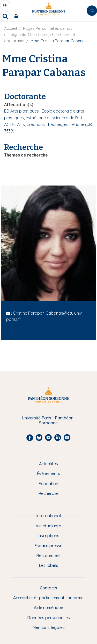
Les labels (48, 565)
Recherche (48, 493)
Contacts (48, 588)
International (48, 516)
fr (5, 6)
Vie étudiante (48, 526)
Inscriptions (48, 536)
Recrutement (48, 556)
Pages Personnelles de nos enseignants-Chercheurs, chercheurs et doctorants (40, 35)
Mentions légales (48, 627)
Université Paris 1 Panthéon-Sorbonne (48, 420)
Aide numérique (48, 608)
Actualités (48, 464)
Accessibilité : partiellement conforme (48, 598)
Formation (48, 484)
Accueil (10, 28)
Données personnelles (48, 618)
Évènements (48, 473)
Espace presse (48, 546)
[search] (5, 16)
